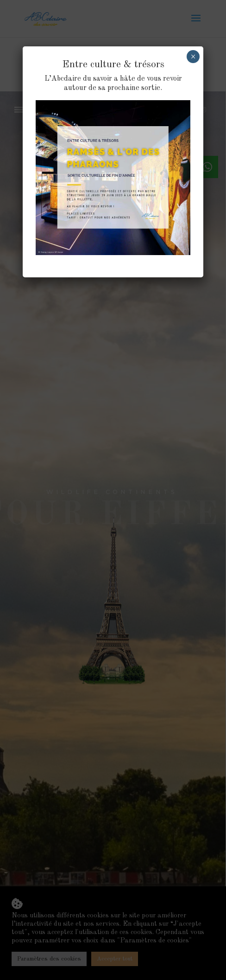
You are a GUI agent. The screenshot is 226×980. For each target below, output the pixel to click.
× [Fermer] (193, 57)
